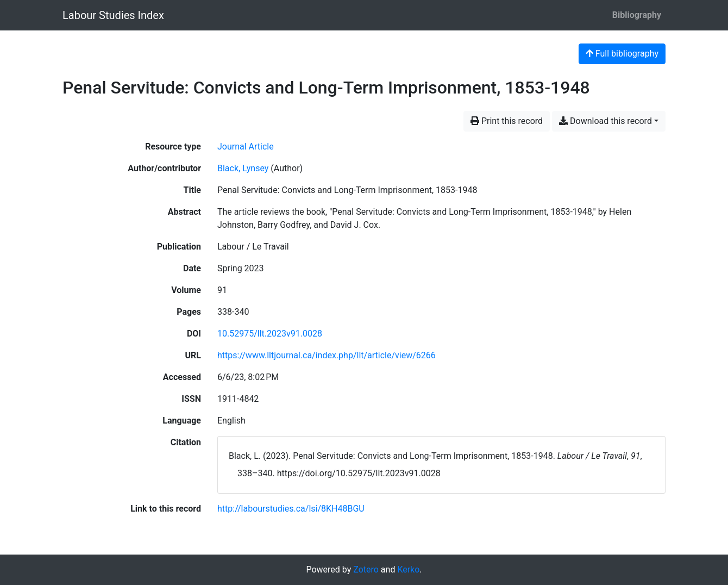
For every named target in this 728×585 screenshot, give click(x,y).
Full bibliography (622, 54)
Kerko (408, 570)
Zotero (366, 570)
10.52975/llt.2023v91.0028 (270, 334)
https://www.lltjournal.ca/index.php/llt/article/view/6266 (327, 355)
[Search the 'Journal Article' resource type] (246, 147)
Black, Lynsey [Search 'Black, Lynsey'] (243, 168)
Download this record (605, 121)
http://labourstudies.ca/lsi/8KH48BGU (291, 509)
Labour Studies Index (113, 15)
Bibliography (637, 15)
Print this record (507, 121)
